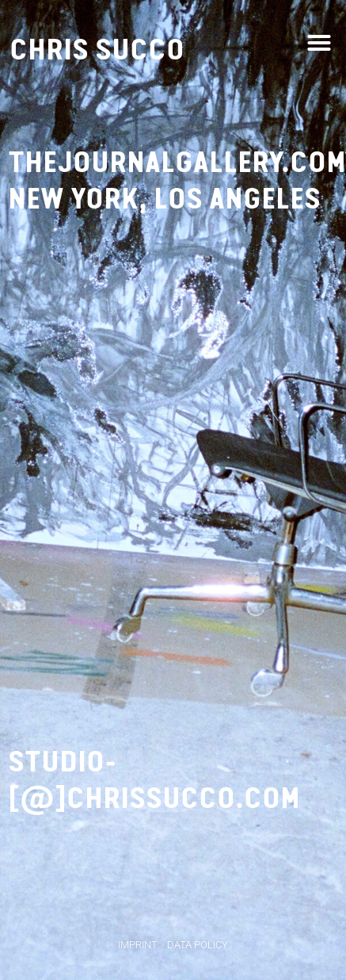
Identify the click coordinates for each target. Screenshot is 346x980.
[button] (319, 43)
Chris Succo (97, 50)
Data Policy (198, 945)
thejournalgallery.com (177, 162)
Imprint (138, 945)
